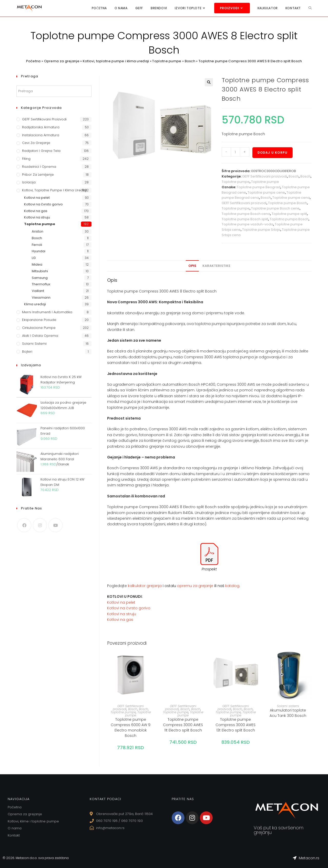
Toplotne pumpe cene (266, 192)
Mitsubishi (40, 271)
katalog (232, 586)
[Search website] (310, 8)
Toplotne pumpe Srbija (261, 230)
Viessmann (41, 297)
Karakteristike (216, 266)
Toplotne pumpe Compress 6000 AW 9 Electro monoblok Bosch (131, 728)
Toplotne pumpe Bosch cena (246, 214)
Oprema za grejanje (61, 61)
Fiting (26, 159)
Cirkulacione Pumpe (39, 328)
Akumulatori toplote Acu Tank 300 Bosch (288, 713)
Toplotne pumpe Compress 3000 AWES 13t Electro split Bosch (235, 725)
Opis (192, 266)
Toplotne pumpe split (289, 214)
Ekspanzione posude (39, 320)
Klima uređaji (35, 304)
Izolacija (29, 182)
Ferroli (37, 245)
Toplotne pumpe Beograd (259, 187)
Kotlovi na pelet (121, 602)
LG (34, 258)
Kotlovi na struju (122, 614)
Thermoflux (41, 284)
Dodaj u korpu (273, 153)
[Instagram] (40, 525)
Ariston (38, 231)
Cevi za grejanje (36, 143)
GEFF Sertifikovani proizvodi (265, 176)
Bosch (190, 61)
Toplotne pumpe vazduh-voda (247, 224)
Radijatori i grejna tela (41, 151)
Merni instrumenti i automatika (47, 312)
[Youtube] (55, 525)
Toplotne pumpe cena (291, 198)
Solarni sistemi (288, 706)
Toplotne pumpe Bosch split (245, 219)
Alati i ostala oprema (40, 336)
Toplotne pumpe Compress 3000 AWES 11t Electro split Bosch (183, 725)
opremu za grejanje (196, 586)
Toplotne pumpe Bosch (288, 203)
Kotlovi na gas (120, 620)
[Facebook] (24, 525)
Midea (37, 264)
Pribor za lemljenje (38, 175)
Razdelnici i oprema (39, 167)
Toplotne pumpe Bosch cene (275, 208)
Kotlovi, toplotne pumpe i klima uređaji (116, 61)
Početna (33, 61)
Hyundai (39, 251)
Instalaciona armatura (41, 135)
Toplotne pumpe (167, 61)
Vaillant (38, 291)
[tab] (192, 266)
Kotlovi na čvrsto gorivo (129, 608)
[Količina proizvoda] (235, 152)
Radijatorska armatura (41, 127)
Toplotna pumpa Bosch (289, 219)
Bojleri (27, 352)
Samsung (40, 278)
